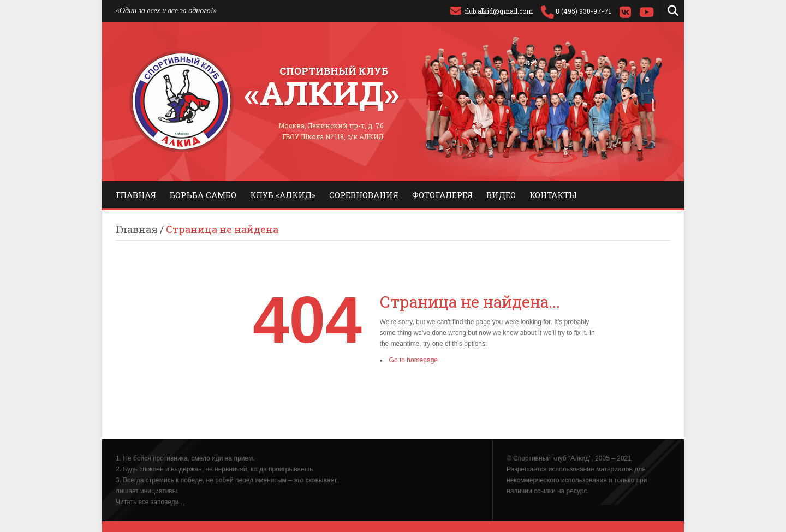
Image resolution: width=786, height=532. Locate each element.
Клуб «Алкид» (283, 195)
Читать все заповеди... (150, 502)
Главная (136, 195)
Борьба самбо (203, 195)
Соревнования (364, 195)
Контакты (553, 195)
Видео (501, 195)
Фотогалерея (442, 195)
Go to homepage (413, 360)
